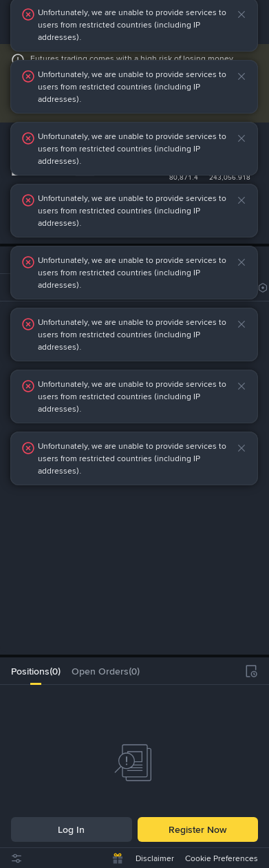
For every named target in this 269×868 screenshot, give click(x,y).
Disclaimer (155, 858)
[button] (253, 14)
